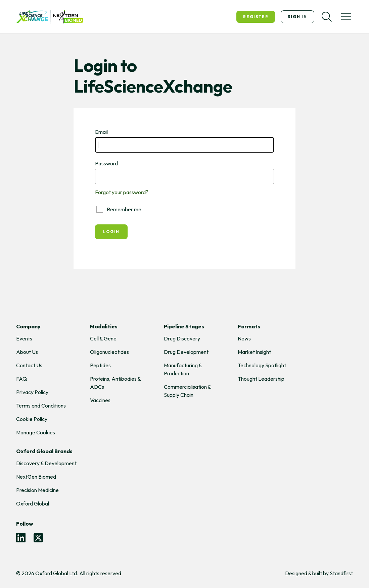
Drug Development (186, 352)
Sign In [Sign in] (297, 17)
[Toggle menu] (346, 17)
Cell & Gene (103, 338)
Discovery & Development (46, 463)
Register (256, 17)
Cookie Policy (32, 419)
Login (111, 232)
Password (106, 163)
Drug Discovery (182, 338)
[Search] (327, 17)
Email (101, 132)
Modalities (104, 326)
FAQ (21, 379)
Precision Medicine (37, 490)
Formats (249, 326)
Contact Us (29, 365)
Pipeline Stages (184, 326)
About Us (27, 352)
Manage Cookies (36, 432)
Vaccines (100, 400)
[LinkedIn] (21, 538)
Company (28, 326)
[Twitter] (38, 538)
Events (24, 338)
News (244, 338)
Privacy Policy (32, 392)
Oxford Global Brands (44, 451)
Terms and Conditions (41, 406)
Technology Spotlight (262, 365)
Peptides (100, 365)
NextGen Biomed (36, 477)
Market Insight (254, 352)
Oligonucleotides (109, 352)
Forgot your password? (122, 192)
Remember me (119, 209)
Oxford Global (33, 503)
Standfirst (341, 573)
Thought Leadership (261, 379)
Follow (25, 524)
